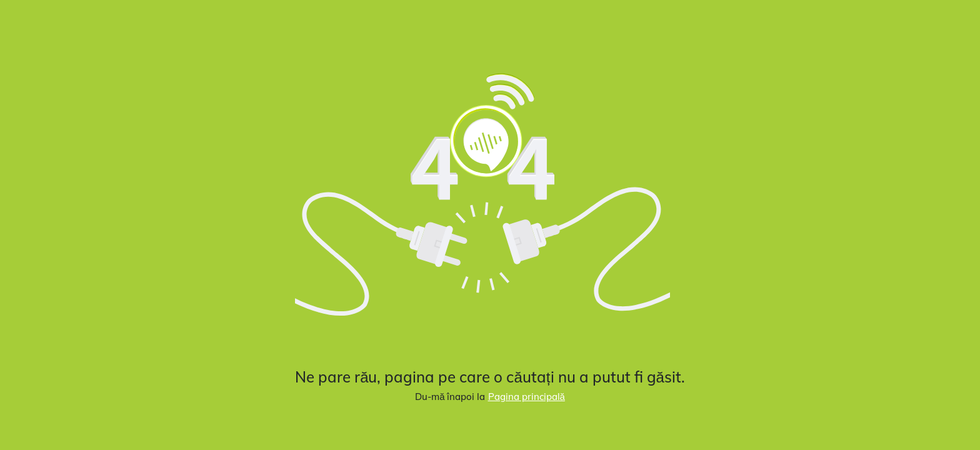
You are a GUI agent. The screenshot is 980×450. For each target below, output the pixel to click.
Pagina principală (527, 397)
